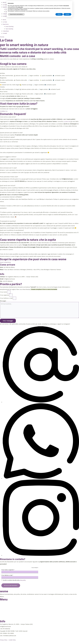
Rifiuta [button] (59, 14)
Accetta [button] (67, 14)
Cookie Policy (13, 643)
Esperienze (6, 24)
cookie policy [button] (20, 7)
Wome (5, 2)
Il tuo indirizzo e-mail (6, 299)
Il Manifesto (6, 31)
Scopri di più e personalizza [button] (16, 14)
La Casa (5, 5)
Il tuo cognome (5, 296)
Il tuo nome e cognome (8, 573)
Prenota (2, 621)
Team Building (10, 29)
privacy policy (22, 583)
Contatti (5, 16)
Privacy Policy (4, 643)
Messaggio (3, 302)
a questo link (67, 121)
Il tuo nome (4, 292)
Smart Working (10, 26)
